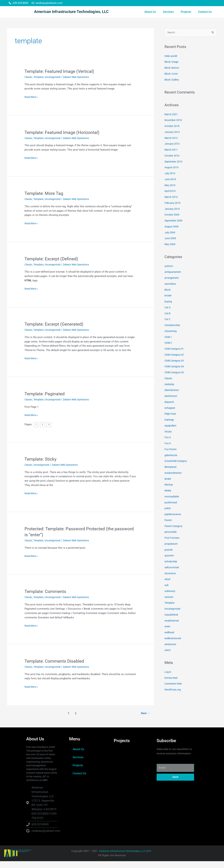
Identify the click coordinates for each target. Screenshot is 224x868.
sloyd (168, 586)
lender (168, 486)
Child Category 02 (175, 362)
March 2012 (171, 145)
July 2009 (170, 240)
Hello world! (172, 63)
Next (145, 720)
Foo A (168, 445)
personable (171, 539)
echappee (170, 415)
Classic (29, 84)
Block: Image (172, 69)
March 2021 (171, 121)
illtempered (171, 474)
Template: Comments (46, 598)
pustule (169, 557)
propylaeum (171, 551)
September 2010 (174, 169)
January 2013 (172, 139)
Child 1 (169, 344)
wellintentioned (173, 645)
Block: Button (172, 75)
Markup (169, 492)
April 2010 (170, 198)
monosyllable (172, 504)
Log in (168, 679)
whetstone (171, 651)
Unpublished (172, 622)
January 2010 (172, 216)
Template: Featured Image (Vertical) (61, 78)
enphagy (169, 427)
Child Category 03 (175, 368)
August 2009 (172, 234)
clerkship (170, 391)
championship (173, 332)
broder (168, 303)
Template (40, 84)
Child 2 (169, 350)
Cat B (168, 321)
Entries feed (171, 685)
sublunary (170, 598)
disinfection (171, 403)
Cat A (168, 315)
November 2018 (174, 127)
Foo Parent (171, 456)
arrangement (172, 285)
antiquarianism (173, 279)
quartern (169, 563)
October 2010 (172, 163)
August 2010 (172, 175)
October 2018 (172, 133)
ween (168, 634)
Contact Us (205, 15)
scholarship (171, 569)
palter (168, 515)
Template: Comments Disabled (56, 668)
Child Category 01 (175, 356)
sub (167, 592)
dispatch (169, 409)
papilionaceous (173, 521)
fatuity (168, 439)
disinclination (172, 397)
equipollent (171, 433)
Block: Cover (172, 81)
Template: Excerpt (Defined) (53, 266)
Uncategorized (55, 84)
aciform (169, 273)
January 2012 (172, 151)
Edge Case (171, 421)
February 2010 (173, 210)
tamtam (169, 604)
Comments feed (174, 691)
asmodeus (171, 291)
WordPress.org (173, 697)
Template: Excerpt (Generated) (56, 331)
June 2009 (170, 245)
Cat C (168, 326)
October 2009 (172, 222)
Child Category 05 (175, 380)
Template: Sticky (41, 466)
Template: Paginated (45, 401)
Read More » (32, 104)
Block (168, 297)
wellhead (170, 640)
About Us (150, 15)
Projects (186, 15)
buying (168, 309)
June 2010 (170, 186)
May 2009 (170, 251)
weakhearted (172, 628)
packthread (171, 510)
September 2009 (174, 228)
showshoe (171, 581)
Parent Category (174, 533)
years (168, 657)
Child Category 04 (175, 374)
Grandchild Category (176, 468)
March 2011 (171, 157)
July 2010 (170, 180)
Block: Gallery (173, 87)
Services (168, 15)
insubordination (174, 480)
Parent (168, 527)
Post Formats (172, 545)
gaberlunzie (171, 462)
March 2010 (171, 204)
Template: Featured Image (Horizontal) (64, 139)
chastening (171, 338)
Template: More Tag (45, 200)
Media (168, 498)
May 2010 (170, 192)
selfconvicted (172, 575)
